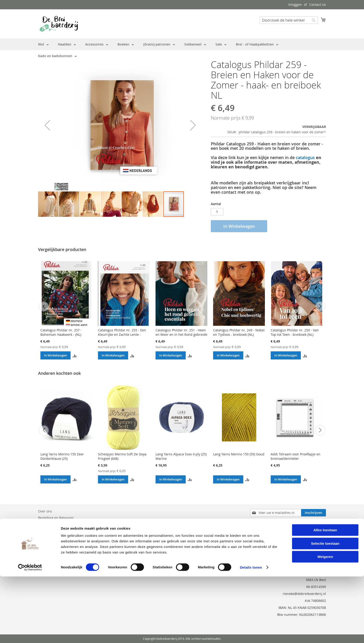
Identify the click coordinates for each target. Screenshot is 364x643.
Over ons (45, 511)
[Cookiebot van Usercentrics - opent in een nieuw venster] (30, 634)
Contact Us (318, 5)
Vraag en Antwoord (53, 531)
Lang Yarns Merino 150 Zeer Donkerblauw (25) (62, 456)
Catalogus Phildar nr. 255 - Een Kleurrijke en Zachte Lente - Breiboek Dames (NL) (122, 335)
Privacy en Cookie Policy (56, 537)
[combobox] (289, 20)
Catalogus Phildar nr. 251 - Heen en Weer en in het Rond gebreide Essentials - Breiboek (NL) (181, 335)
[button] (47, 125)
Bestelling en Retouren (56, 518)
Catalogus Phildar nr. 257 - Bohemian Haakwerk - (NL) (61, 332)
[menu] (182, 50)
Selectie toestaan (325, 610)
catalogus (305, 157)
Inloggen (295, 5)
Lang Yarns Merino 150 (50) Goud (239, 454)
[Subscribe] (314, 513)
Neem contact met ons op (58, 524)
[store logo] (59, 24)
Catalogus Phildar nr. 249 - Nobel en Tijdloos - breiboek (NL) (239, 332)
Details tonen (251, 634)
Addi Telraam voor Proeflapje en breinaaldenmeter (296, 456)
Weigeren (325, 623)
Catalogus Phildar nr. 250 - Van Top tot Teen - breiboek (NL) (295, 332)
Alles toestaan (325, 596)
